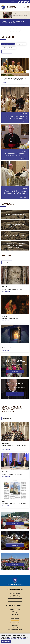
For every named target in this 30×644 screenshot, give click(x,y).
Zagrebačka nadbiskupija (12, 7)
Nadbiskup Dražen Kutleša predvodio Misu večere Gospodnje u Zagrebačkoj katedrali (14, 79)
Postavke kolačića (12, 639)
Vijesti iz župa (22, 44)
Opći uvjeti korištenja (15, 596)
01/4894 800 (16, 614)
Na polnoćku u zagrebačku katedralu (12, 474)
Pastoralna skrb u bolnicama (10, 348)
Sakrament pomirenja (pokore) (11, 318)
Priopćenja (12, 48)
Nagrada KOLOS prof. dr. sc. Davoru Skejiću (14, 504)
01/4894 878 (16, 627)
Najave (4, 48)
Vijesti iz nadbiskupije (8, 44)
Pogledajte (15, 371)
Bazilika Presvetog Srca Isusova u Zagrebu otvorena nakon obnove (14, 446)
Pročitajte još (6, 82)
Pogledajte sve (7, 52)
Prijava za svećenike (15, 600)
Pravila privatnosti (15, 594)
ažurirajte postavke (22, 639)
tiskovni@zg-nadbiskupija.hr (15, 630)
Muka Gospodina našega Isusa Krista (12, 289)
